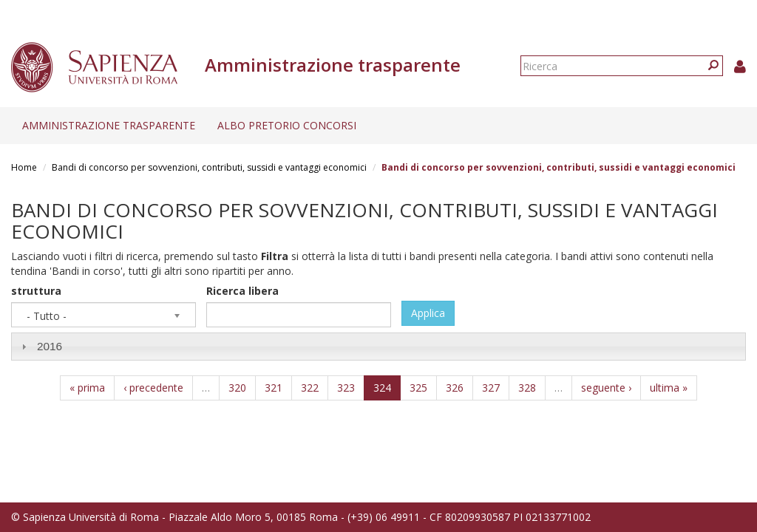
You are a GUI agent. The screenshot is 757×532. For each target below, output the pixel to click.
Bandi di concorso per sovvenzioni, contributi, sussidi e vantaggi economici (209, 167)
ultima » (669, 388)
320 (237, 388)
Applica (428, 313)
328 (527, 388)
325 (418, 388)
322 (310, 388)
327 (491, 388)
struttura (36, 291)
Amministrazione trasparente (109, 125)
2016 (50, 346)
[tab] (378, 346)
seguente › (606, 388)
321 (274, 388)
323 (346, 388)
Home (24, 167)
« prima (87, 388)
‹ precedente (153, 388)
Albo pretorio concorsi (287, 125)
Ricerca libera (242, 291)
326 (455, 388)
